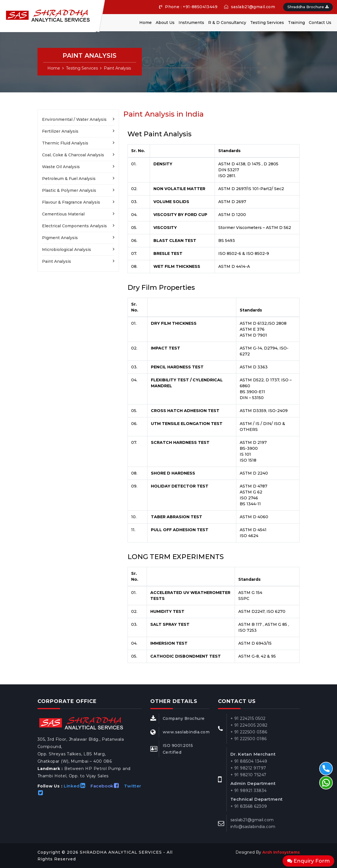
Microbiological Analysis (67, 250)
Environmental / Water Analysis (74, 119)
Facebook (107, 786)
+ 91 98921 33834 (249, 791)
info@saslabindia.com (253, 827)
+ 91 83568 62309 (249, 806)
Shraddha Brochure (308, 7)
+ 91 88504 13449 (249, 761)
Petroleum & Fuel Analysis (69, 179)
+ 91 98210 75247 (248, 775)
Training (296, 23)
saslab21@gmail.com (250, 7)
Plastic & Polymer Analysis (69, 190)
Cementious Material (63, 214)
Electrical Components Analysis (74, 226)
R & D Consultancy (227, 23)
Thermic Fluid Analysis (65, 143)
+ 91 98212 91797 (248, 768)
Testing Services (267, 23)
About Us (165, 23)
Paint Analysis (117, 68)
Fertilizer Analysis (60, 131)
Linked (76, 786)
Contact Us (320, 23)
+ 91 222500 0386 (249, 732)
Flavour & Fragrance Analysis (71, 202)
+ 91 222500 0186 (249, 739)
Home (146, 23)
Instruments (191, 23)
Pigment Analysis (60, 238)
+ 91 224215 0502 (248, 718)
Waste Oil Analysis (61, 167)
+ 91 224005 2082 (249, 725)
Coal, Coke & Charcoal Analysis (73, 155)
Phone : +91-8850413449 (188, 7)
